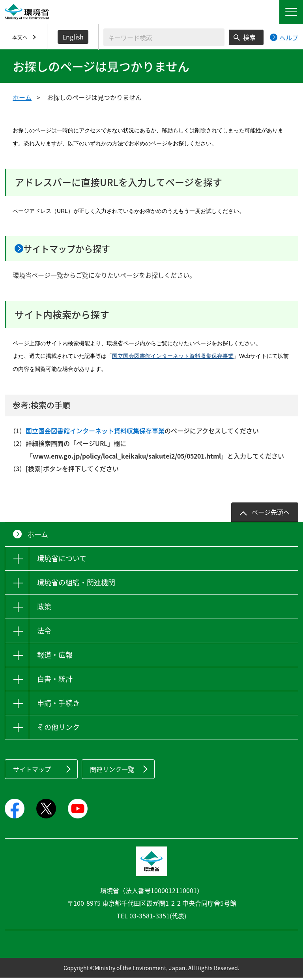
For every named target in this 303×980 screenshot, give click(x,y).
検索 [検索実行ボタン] (249, 37)
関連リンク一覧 (112, 771)
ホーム (22, 97)
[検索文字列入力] (164, 37)
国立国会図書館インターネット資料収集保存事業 (173, 359)
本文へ (20, 37)
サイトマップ (32, 771)
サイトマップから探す (78, 250)
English (73, 37)
